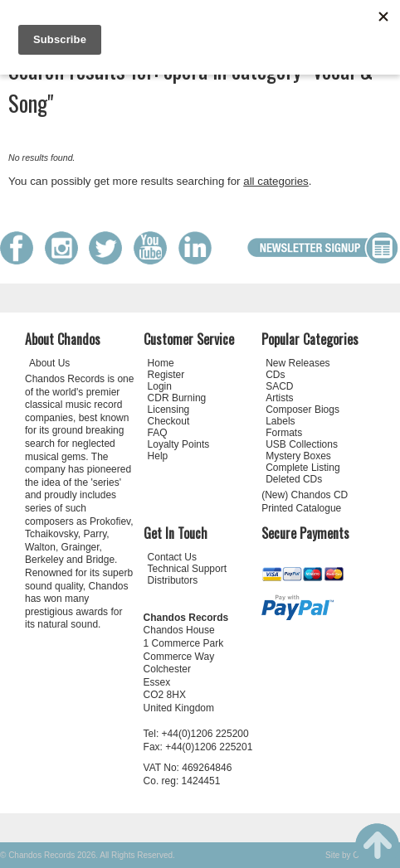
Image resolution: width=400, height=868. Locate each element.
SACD (279, 386)
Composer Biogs (302, 410)
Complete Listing (302, 468)
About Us (49, 363)
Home (161, 363)
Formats (284, 433)
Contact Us (172, 557)
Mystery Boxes (298, 456)
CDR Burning (177, 398)
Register (166, 375)
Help (158, 456)
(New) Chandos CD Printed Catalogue (305, 502)
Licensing (169, 410)
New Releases (298, 363)
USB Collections (302, 444)
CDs (275, 375)
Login (160, 386)
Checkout (169, 421)
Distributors (173, 580)
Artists (279, 398)
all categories (276, 181)
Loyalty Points (179, 444)
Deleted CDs (294, 479)
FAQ (158, 433)
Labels (280, 421)
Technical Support (187, 569)
